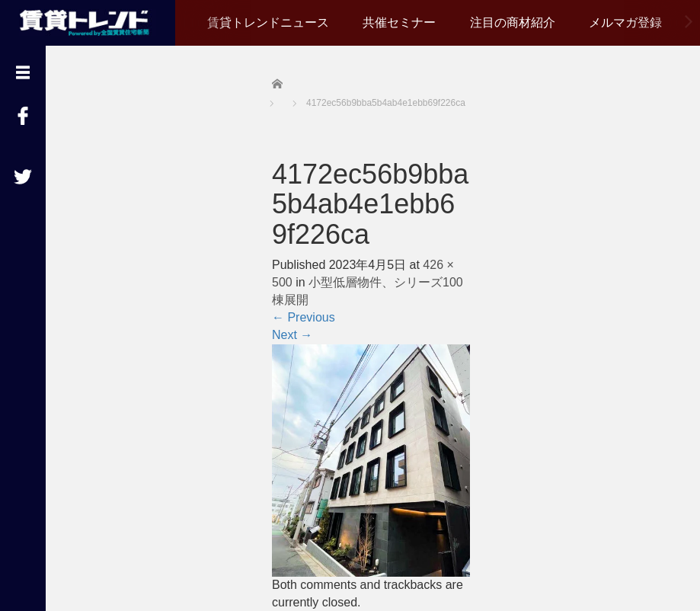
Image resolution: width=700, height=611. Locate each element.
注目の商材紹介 (513, 22)
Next (292, 335)
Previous (304, 317)
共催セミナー (399, 22)
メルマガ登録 (625, 22)
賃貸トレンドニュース (268, 22)
